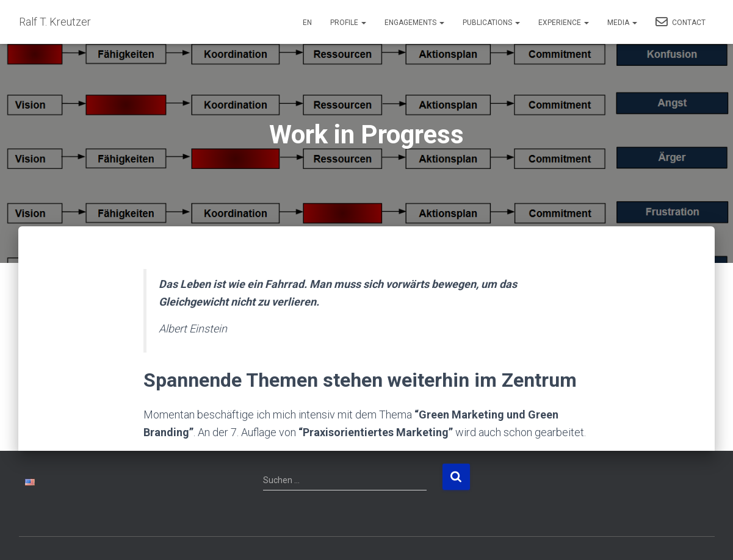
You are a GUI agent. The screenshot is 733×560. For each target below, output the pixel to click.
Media (622, 23)
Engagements (414, 23)
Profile (348, 23)
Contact (681, 22)
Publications (491, 23)
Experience (564, 23)
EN (307, 23)
